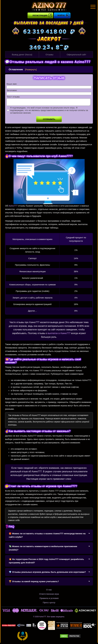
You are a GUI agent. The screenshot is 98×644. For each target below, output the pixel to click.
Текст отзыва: (13, 97)
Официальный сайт (76, 55)
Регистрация (40, 16)
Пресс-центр (49, 604)
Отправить (49, 121)
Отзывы (49, 55)
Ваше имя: (12, 84)
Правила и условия (49, 599)
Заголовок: (12, 90)
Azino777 (13, 207)
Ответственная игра (49, 595)
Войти (61, 16)
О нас (49, 591)
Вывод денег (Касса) (22, 55)
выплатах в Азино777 (59, 335)
